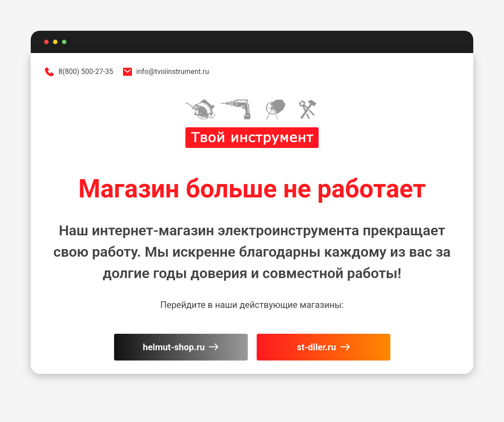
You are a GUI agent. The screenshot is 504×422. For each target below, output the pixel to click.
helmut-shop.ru (181, 347)
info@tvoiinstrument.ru (166, 72)
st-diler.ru (323, 347)
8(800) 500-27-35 (79, 72)
